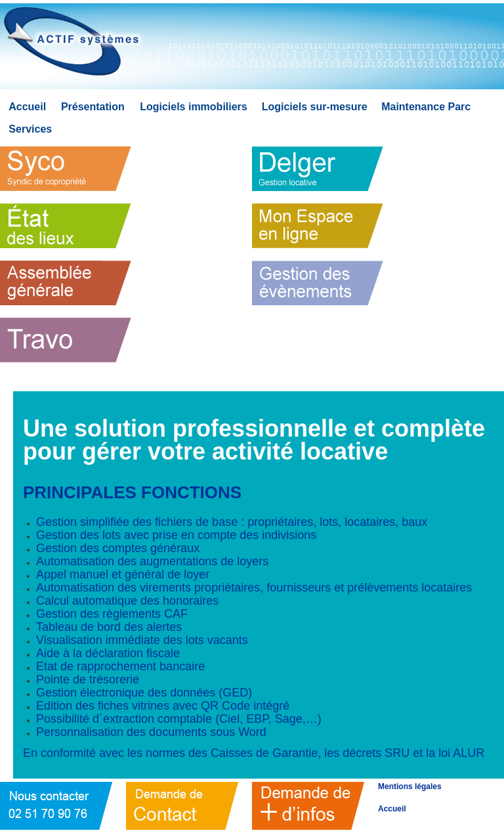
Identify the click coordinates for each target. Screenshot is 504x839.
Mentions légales (410, 786)
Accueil (392, 809)
